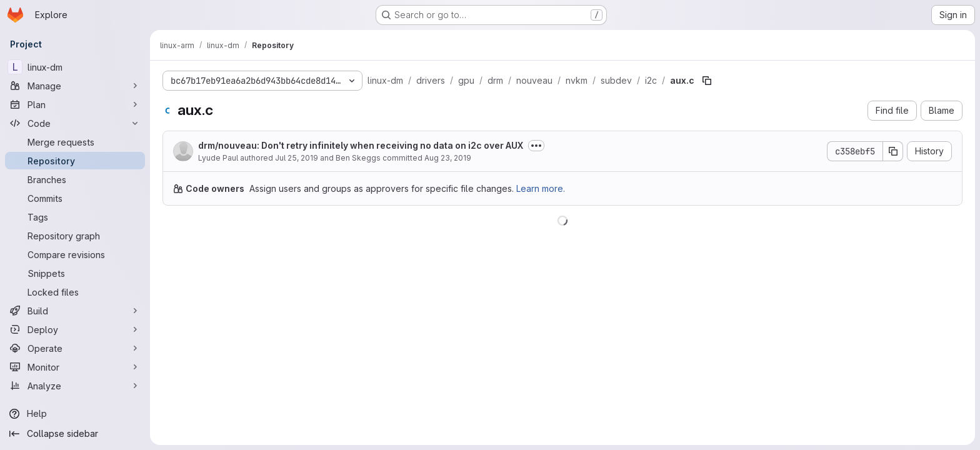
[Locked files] (75, 292)
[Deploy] (75, 329)
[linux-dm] (75, 67)
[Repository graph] (75, 236)
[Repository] (75, 161)
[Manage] (75, 86)
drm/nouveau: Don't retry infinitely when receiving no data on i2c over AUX (361, 145)
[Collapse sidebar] (75, 434)
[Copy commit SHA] (893, 151)
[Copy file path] (707, 81)
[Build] (75, 311)
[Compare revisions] (75, 254)
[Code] (75, 123)
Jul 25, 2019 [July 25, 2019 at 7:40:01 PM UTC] (297, 158)
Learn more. (541, 188)
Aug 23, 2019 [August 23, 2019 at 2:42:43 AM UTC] (448, 158)
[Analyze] (75, 386)
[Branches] (75, 179)
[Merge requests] (75, 142)
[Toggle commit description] (536, 146)
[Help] (75, 414)
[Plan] (75, 104)
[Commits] (75, 198)
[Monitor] (75, 367)
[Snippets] (75, 273)
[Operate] (75, 348)
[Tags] (75, 217)
